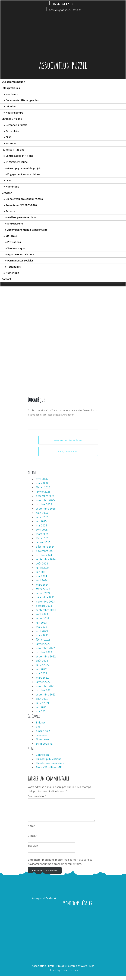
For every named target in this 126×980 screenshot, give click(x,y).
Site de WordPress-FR (49, 767)
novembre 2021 (45, 686)
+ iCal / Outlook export (68, 451)
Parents (10, 211)
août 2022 (42, 661)
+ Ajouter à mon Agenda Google (68, 440)
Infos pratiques (11, 88)
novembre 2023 (45, 602)
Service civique (16, 248)
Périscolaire (12, 131)
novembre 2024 (45, 551)
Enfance (41, 722)
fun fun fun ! (43, 731)
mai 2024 (41, 576)
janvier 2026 (43, 492)
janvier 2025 (43, 542)
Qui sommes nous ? (13, 82)
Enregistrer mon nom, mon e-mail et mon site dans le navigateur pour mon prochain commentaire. (60, 866)
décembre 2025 (45, 496)
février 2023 (43, 640)
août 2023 (42, 614)
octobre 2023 (44, 606)
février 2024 (43, 589)
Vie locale (11, 236)
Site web (33, 850)
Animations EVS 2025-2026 (21, 205)
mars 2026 (42, 483)
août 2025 (42, 513)
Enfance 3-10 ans (12, 119)
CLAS (8, 137)
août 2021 (42, 699)
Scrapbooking (44, 744)
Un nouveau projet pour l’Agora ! (25, 199)
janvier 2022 (43, 682)
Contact (6, 279)
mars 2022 (42, 678)
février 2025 (43, 538)
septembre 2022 (46, 656)
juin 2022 (41, 669)
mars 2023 (42, 635)
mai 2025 (41, 525)
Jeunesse (41, 735)
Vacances (11, 143)
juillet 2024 (43, 568)
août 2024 (42, 564)
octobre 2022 (44, 652)
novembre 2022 (45, 648)
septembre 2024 (46, 559)
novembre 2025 (45, 500)
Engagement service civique (24, 174)
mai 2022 (42, 673)
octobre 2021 (44, 690)
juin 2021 (41, 707)
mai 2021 (41, 711)
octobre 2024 (44, 555)
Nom (32, 830)
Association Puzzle (63, 65)
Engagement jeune (17, 162)
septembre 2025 (46, 509)
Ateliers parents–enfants (22, 217)
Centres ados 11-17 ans (19, 156)
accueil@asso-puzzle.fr (65, 10)
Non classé (42, 739)
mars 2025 (42, 534)
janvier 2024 (43, 593)
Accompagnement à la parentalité (27, 230)
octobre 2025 (44, 504)
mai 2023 (41, 627)
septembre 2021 (46, 695)
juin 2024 (41, 572)
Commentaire (37, 796)
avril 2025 (42, 530)
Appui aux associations (21, 254)
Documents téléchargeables (22, 100)
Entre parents (15, 224)
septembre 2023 (46, 610)
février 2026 (43, 487)
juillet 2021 (42, 703)
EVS (38, 727)
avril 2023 (42, 631)
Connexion (42, 755)
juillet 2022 (43, 665)
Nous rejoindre (14, 113)
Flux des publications (48, 759)
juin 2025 (41, 521)
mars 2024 (42, 585)
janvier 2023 (43, 644)
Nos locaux (12, 94)
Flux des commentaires (50, 763)
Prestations (14, 242)
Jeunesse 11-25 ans (13, 150)
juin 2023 (41, 623)
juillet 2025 (43, 517)
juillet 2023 (43, 618)
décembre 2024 (45, 547)
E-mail (33, 840)
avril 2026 (42, 479)
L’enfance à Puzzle (16, 125)
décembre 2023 (45, 597)
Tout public (14, 267)
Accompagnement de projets (24, 168)
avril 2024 (42, 580)
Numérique (12, 187)
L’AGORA (7, 193)
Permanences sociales (20, 260)
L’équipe (10, 106)
